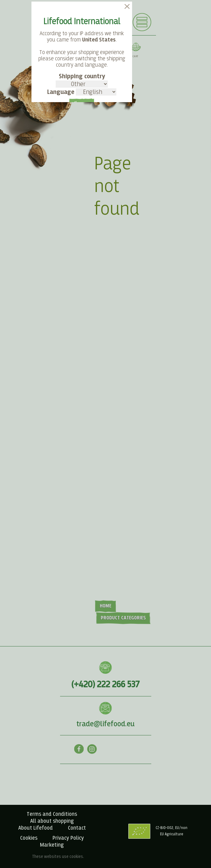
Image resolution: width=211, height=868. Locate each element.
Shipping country (82, 80)
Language (82, 92)
